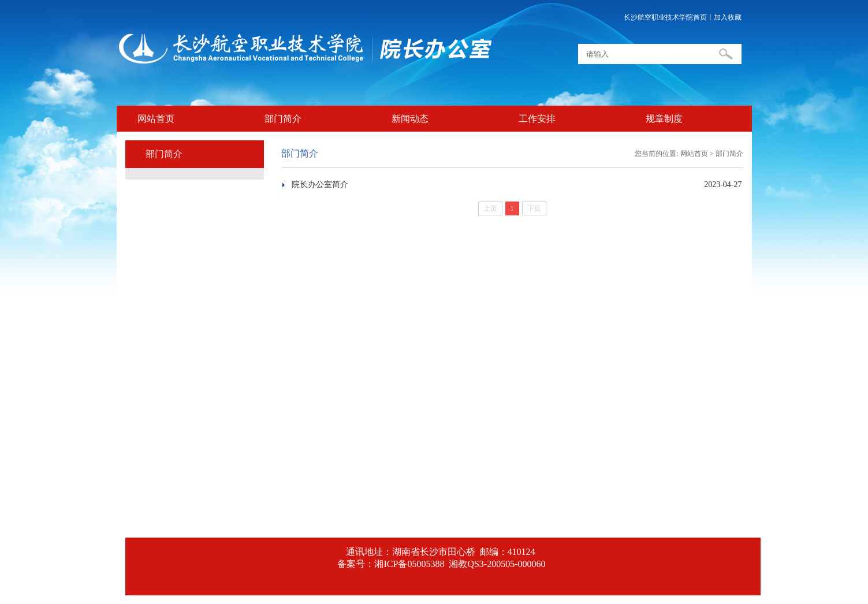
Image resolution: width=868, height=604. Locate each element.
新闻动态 (410, 119)
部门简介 (283, 119)
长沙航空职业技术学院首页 (665, 17)
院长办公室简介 (320, 184)
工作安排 (537, 119)
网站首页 (156, 119)
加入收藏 (728, 17)
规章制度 (664, 119)
